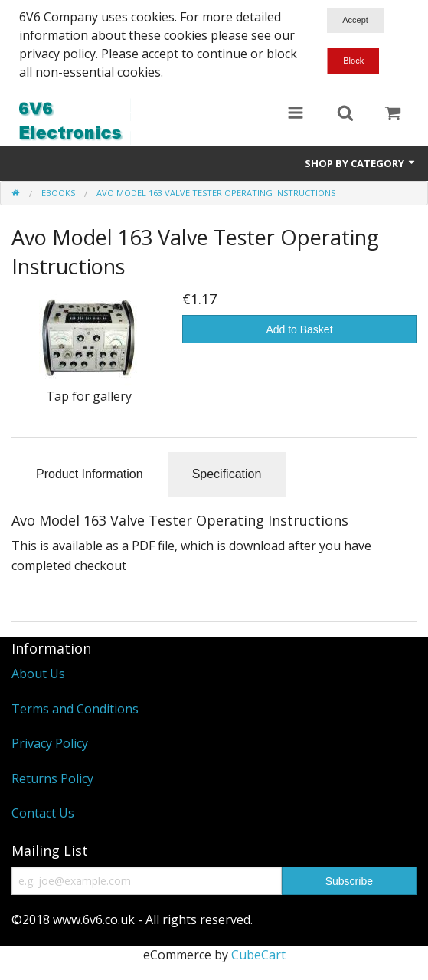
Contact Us (43, 813)
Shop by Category (361, 163)
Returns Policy (52, 778)
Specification (227, 474)
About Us (38, 674)
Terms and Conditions (75, 709)
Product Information (90, 474)
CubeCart (258, 955)
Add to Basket (299, 329)
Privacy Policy (50, 743)
